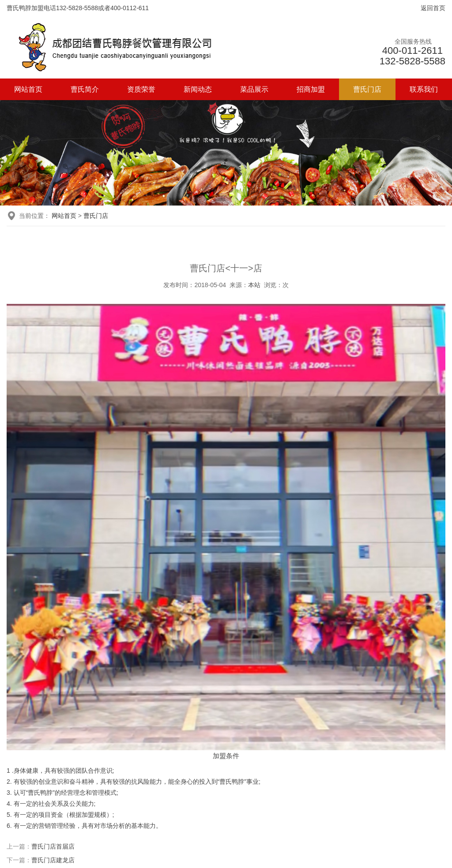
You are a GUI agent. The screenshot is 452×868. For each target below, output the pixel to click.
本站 (254, 285)
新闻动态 (198, 89)
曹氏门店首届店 (53, 846)
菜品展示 (254, 89)
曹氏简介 (85, 89)
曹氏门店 (367, 89)
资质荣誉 (141, 89)
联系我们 (424, 89)
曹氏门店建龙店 (53, 860)
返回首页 (433, 8)
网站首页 (28, 89)
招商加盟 (311, 89)
